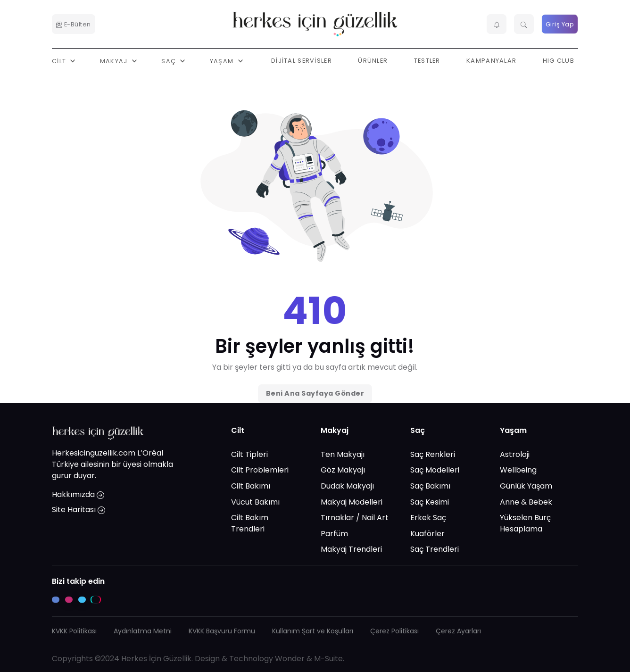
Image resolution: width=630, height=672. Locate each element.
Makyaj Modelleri (352, 502)
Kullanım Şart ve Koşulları (313, 631)
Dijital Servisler (302, 61)
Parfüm (334, 534)
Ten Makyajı (343, 454)
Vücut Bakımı (255, 502)
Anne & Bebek (526, 502)
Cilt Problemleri (260, 470)
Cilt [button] (60, 61)
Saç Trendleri (435, 549)
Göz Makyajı (343, 470)
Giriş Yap (560, 24)
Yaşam (513, 430)
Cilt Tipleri (249, 454)
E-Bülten (74, 24)
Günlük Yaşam (526, 486)
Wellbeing (518, 470)
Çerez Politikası (394, 631)
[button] (497, 24)
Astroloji (515, 454)
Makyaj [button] (115, 61)
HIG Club (559, 61)
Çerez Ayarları (458, 631)
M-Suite (328, 659)
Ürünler (373, 61)
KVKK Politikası (74, 631)
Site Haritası (79, 510)
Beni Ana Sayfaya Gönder (315, 393)
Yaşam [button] (223, 61)
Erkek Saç (428, 518)
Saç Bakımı (430, 486)
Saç (418, 430)
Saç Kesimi (430, 502)
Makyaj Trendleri (351, 549)
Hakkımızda (78, 494)
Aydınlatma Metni (143, 631)
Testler (427, 61)
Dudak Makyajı (347, 486)
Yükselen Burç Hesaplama (525, 523)
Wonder (290, 659)
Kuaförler (427, 534)
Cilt (238, 430)
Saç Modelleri (435, 470)
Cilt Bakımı (251, 486)
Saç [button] (170, 61)
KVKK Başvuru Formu (222, 631)
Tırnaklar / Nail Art (355, 518)
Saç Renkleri (433, 454)
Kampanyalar (491, 61)
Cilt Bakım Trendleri (250, 523)
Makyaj (335, 430)
